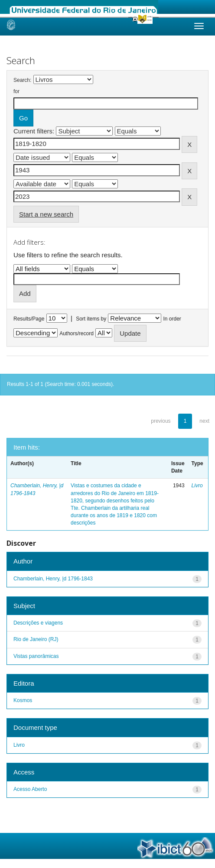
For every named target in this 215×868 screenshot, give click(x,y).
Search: (22, 80)
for (16, 91)
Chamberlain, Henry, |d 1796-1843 (53, 579)
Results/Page (29, 319)
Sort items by (91, 319)
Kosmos (23, 700)
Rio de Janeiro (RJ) (36, 639)
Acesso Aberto (30, 789)
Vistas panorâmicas (36, 656)
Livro (197, 486)
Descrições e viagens (38, 623)
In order (172, 319)
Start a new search (46, 214)
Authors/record (77, 334)
